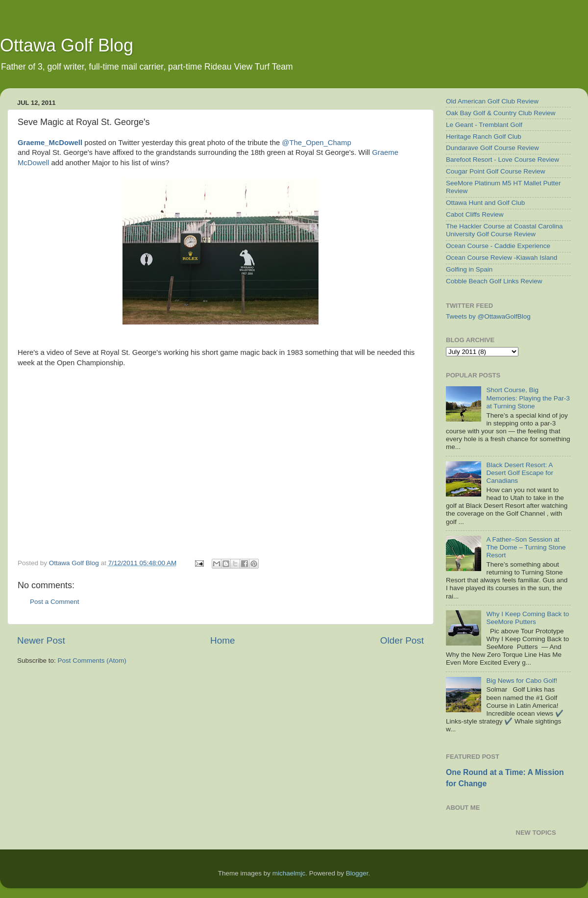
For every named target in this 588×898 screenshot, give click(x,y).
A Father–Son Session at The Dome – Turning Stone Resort (526, 547)
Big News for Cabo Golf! (522, 681)
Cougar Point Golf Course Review (496, 171)
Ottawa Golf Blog (67, 45)
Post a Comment (55, 602)
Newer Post (41, 640)
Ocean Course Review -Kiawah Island (502, 258)
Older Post (402, 640)
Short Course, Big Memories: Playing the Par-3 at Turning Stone (528, 398)
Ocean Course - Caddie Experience (498, 246)
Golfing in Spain (469, 269)
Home (222, 640)
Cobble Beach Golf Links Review (494, 281)
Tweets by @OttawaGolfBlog (488, 316)
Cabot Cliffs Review (475, 214)
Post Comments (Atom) (92, 661)
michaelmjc (289, 873)
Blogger (357, 873)
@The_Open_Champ (316, 143)
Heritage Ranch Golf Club (484, 137)
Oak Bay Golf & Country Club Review (501, 113)
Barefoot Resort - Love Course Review (502, 160)
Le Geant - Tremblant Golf (484, 125)
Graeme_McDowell (50, 143)
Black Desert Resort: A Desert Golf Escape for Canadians (520, 473)
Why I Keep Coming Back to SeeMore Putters (527, 618)
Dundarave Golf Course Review (492, 148)
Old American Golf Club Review (492, 101)
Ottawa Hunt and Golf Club (485, 203)
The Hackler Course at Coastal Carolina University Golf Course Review (504, 230)
